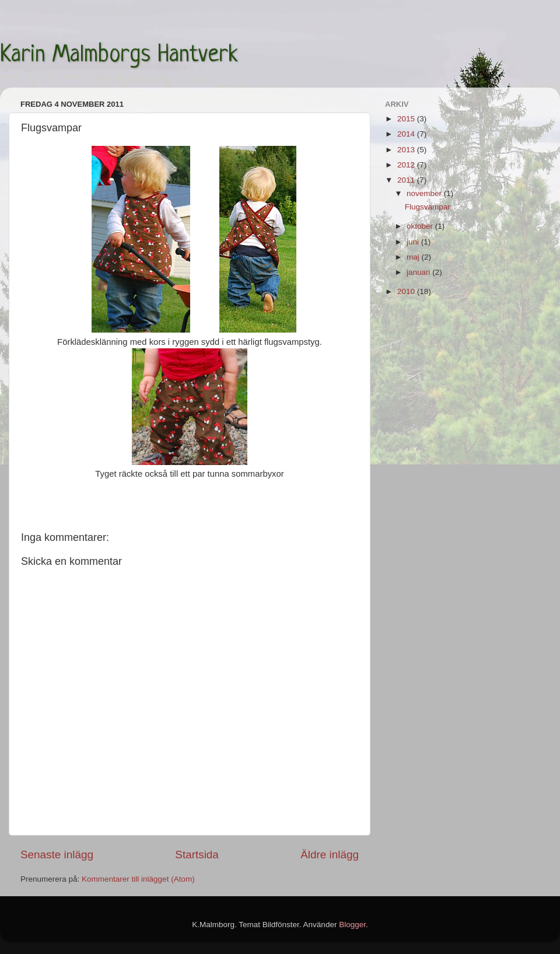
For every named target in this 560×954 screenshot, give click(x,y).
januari (419, 272)
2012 (407, 165)
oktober (421, 226)
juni (414, 242)
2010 (407, 291)
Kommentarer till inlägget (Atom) (138, 879)
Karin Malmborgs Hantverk (119, 55)
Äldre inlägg (330, 855)
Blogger (352, 925)
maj (414, 257)
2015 (407, 119)
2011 (407, 180)
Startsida (197, 855)
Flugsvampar (428, 207)
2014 (407, 134)
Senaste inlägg (57, 855)
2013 (407, 150)
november (425, 193)
